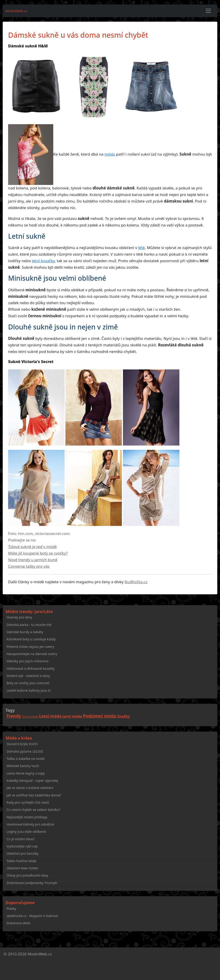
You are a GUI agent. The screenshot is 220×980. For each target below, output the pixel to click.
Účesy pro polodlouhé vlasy (27, 875)
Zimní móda (30, 716)
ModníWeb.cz (16, 11)
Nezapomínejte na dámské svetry (32, 654)
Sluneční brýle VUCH (22, 744)
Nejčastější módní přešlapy (27, 817)
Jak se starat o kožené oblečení (30, 788)
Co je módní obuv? (21, 839)
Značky (124, 716)
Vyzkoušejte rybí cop (22, 846)
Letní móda (50, 716)
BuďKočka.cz (136, 582)
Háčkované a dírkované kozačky (31, 668)
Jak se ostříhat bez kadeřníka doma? (34, 795)
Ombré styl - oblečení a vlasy (28, 676)
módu (110, 154)
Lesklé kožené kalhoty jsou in (29, 690)
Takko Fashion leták (21, 861)
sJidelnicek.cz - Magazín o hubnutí (32, 916)
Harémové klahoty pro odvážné (30, 824)
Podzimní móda (100, 716)
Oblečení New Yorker (22, 868)
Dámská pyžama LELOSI (25, 751)
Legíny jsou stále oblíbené (26, 832)
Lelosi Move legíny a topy (26, 773)
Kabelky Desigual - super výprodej (32, 780)
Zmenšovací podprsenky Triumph (32, 883)
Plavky (11, 909)
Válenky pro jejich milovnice (28, 661)
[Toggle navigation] (208, 11)
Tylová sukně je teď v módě (32, 547)
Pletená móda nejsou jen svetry (30, 647)
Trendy (14, 716)
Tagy (10, 710)
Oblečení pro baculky (23, 853)
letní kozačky (43, 261)
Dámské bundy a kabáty (25, 632)
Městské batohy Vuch (23, 766)
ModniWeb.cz (40, 954)
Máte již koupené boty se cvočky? (38, 553)
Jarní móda (72, 716)
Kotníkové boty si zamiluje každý (31, 639)
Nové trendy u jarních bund (33, 560)
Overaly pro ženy (19, 617)
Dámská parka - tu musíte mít (29, 625)
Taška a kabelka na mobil (25, 759)
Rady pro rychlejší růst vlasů (28, 802)
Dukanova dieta (19, 923)
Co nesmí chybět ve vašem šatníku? (33, 810)
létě (141, 248)
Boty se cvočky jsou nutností (28, 683)
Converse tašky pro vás (29, 566)
